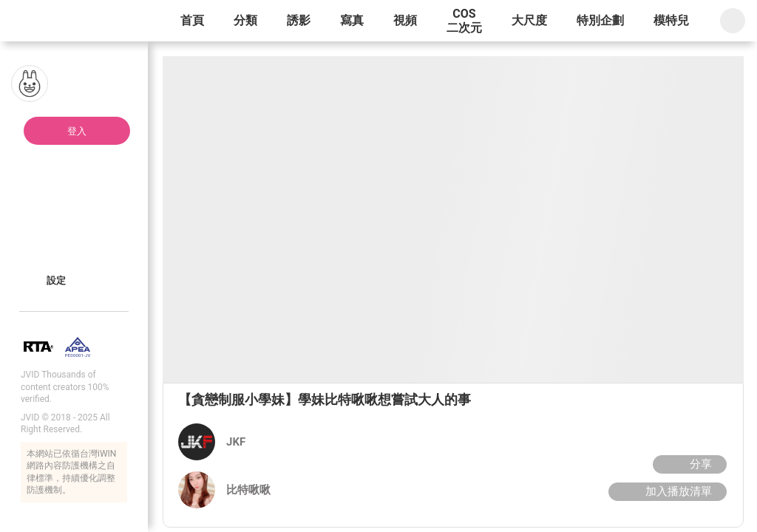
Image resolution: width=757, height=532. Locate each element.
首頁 (192, 20)
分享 (688, 464)
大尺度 (529, 20)
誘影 (299, 20)
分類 (245, 20)
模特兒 (671, 20)
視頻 (405, 20)
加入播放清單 (666, 491)
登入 (77, 131)
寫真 (352, 20)
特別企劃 (600, 20)
